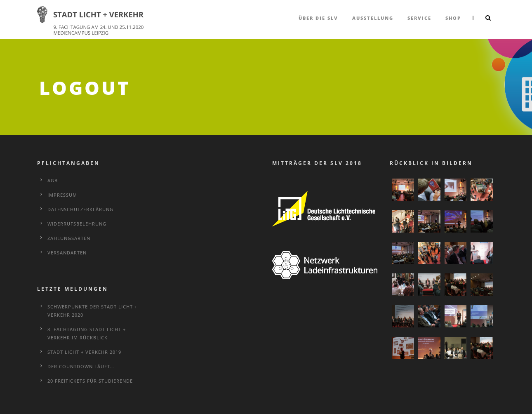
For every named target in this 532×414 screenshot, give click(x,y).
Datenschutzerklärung (80, 209)
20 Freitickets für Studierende (90, 381)
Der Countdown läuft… (81, 366)
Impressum (62, 195)
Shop (453, 18)
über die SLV (318, 18)
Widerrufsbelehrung (77, 224)
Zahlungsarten (69, 238)
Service (419, 18)
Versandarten (67, 253)
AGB (53, 180)
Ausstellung (373, 18)
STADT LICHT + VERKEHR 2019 (84, 352)
